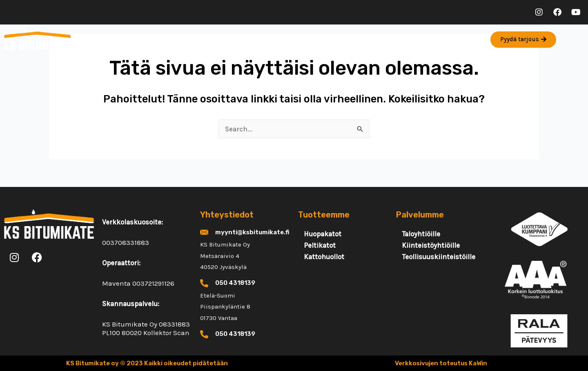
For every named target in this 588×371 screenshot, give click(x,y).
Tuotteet (190, 39)
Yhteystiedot (360, 40)
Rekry (403, 40)
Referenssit (283, 40)
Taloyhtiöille (421, 234)
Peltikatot (320, 245)
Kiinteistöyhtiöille (431, 245)
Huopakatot (323, 234)
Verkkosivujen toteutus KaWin (441, 363)
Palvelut (142, 39)
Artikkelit (236, 40)
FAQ (321, 40)
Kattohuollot (324, 257)
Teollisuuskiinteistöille (439, 257)
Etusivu (98, 40)
